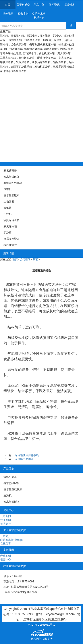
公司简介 (6, 536)
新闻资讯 (54, 5)
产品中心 (39, 5)
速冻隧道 (13, 285)
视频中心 (6, 560)
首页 (8, 5)
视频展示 (8, 14)
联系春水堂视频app (39, 16)
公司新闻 (25, 259)
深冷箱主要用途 (24, 459)
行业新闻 (6, 520)
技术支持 (6, 524)
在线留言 (6, 544)
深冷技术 (70, 5)
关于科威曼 (23, 5)
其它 (35, 259)
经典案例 (23, 14)
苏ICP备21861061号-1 (41, 625)
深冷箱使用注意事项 (27, 455)
